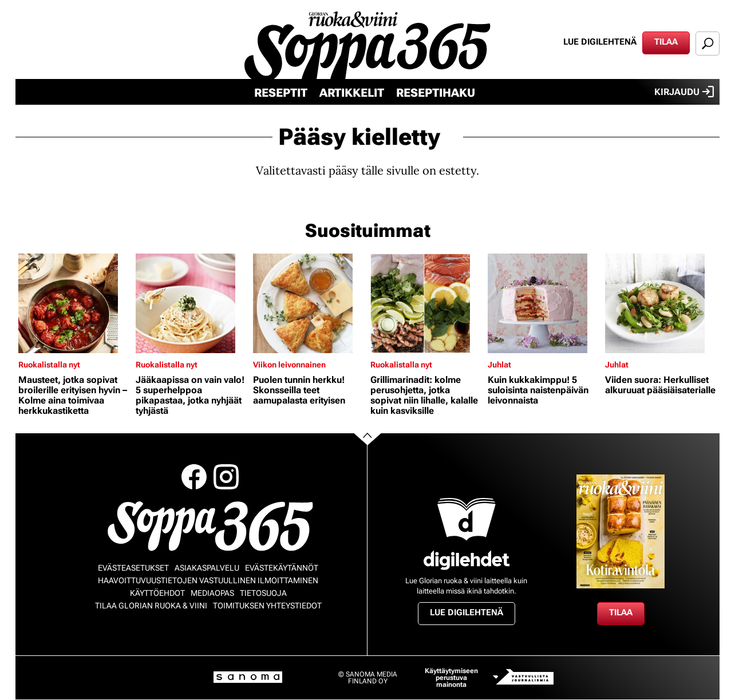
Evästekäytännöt (282, 568)
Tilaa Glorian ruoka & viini (151, 606)
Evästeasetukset (133, 568)
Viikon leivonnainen (289, 365)
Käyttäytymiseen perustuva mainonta (451, 678)
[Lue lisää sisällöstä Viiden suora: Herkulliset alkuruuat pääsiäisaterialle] (661, 303)
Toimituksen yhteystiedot (267, 606)
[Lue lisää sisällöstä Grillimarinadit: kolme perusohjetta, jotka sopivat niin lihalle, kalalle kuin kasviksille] (426, 303)
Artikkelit (352, 93)
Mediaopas (212, 593)
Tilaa (666, 42)
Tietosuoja (263, 593)
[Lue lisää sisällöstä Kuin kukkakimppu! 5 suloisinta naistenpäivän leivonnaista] (544, 303)
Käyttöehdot (157, 593)
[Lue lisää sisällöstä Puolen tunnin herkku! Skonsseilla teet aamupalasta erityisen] (309, 303)
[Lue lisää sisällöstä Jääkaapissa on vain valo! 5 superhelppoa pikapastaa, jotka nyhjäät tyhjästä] (191, 303)
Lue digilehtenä (600, 42)
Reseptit (281, 93)
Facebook (194, 477)
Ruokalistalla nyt (49, 365)
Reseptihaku (436, 93)
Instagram (226, 477)
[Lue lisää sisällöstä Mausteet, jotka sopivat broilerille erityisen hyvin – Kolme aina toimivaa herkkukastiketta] (74, 303)
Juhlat (499, 365)
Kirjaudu (684, 92)
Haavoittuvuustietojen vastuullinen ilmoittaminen (208, 580)
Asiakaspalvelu (207, 568)
